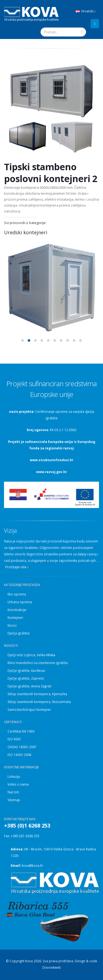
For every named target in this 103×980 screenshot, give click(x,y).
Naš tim (13, 792)
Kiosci (12, 625)
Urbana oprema (20, 602)
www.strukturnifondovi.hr (51, 460)
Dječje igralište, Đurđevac (26, 670)
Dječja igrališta (19, 633)
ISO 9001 (14, 739)
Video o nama (18, 784)
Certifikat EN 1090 (21, 731)
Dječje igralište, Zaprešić (26, 678)
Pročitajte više (17, 567)
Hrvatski (86, 11)
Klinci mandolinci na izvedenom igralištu (38, 663)
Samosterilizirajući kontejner (29, 709)
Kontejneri (15, 617)
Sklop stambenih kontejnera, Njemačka (37, 694)
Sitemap (14, 800)
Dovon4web (52, 967)
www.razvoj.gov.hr (51, 472)
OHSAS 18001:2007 (22, 747)
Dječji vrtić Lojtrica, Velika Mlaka (31, 655)
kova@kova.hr (32, 865)
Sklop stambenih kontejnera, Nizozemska (39, 702)
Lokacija (14, 776)
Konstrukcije (17, 610)
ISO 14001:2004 (19, 755)
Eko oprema (17, 594)
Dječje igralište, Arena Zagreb (30, 686)
